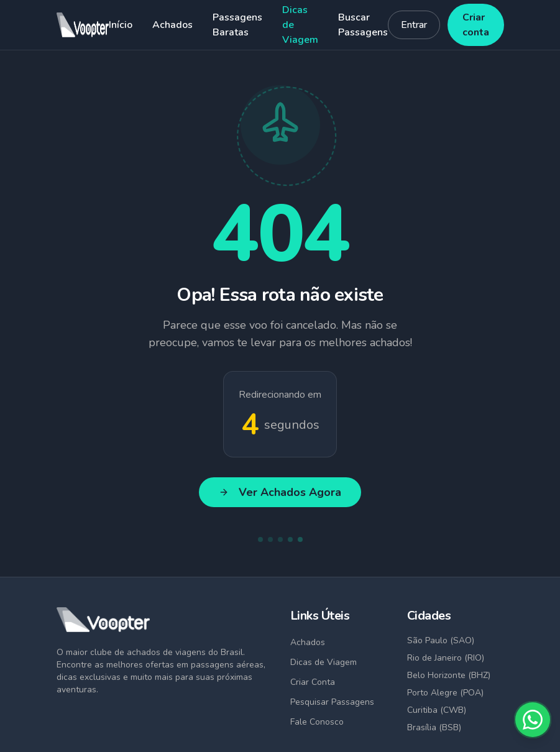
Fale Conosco (317, 722)
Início (121, 25)
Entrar (414, 25)
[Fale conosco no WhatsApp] (533, 720)
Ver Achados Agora (280, 492)
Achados (172, 25)
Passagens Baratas (237, 25)
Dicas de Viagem (300, 25)
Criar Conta (313, 682)
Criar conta (476, 25)
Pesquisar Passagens (332, 702)
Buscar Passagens (363, 25)
